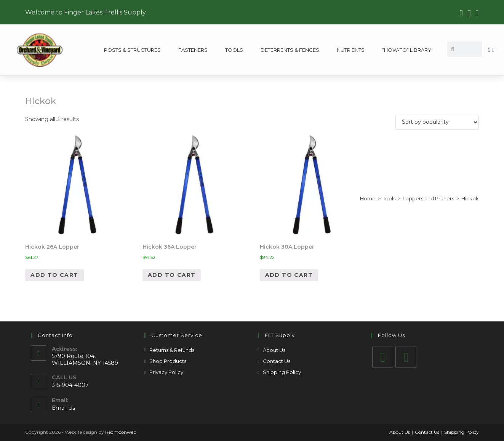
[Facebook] (383, 357)
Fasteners (193, 50)
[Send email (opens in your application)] (476, 13)
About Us (274, 350)
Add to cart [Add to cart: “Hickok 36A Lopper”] (172, 275)
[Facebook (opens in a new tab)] (462, 13)
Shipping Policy (282, 372)
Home (368, 198)
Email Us (63, 408)
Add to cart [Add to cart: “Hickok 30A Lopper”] (289, 275)
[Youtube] (406, 357)
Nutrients (351, 50)
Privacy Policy (166, 372)
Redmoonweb (121, 432)
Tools (234, 50)
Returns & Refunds (172, 350)
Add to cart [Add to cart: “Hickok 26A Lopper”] (54, 275)
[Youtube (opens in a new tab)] (469, 13)
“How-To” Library (407, 50)
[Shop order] (437, 122)
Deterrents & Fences (290, 50)
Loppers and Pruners (428, 198)
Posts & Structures (132, 50)
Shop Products (168, 361)
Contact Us (277, 361)
